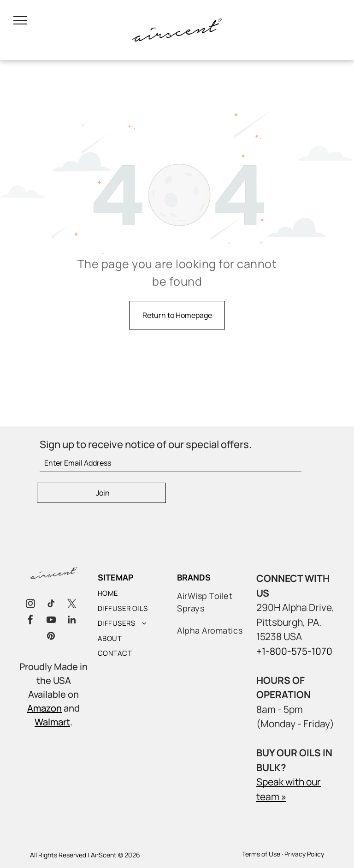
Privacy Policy (304, 854)
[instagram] (30, 605)
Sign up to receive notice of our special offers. (146, 444)
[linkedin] (72, 621)
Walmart (52, 722)
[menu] (20, 20)
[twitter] (72, 605)
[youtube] (51, 621)
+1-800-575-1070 (294, 651)
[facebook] (30, 621)
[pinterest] (51, 637)
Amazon (44, 708)
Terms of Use (261, 854)
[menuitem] (140, 596)
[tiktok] (51, 605)
